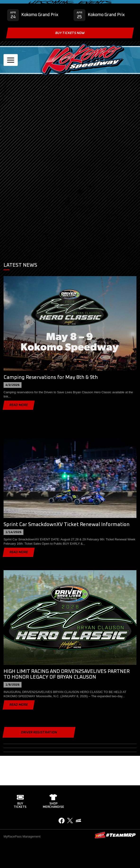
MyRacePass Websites (115, 835)
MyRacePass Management (22, 836)
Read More (19, 405)
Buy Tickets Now (70, 33)
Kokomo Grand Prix (40, 15)
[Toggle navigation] (11, 60)
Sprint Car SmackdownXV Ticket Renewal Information (67, 524)
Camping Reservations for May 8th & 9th (51, 377)
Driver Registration (39, 732)
